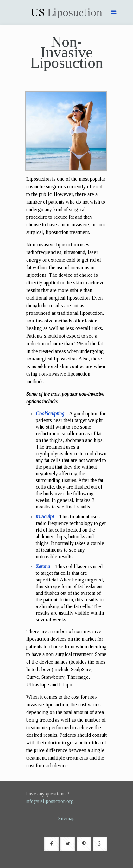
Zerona (43, 566)
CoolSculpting (50, 414)
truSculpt (45, 517)
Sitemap (66, 818)
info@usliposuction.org (50, 801)
